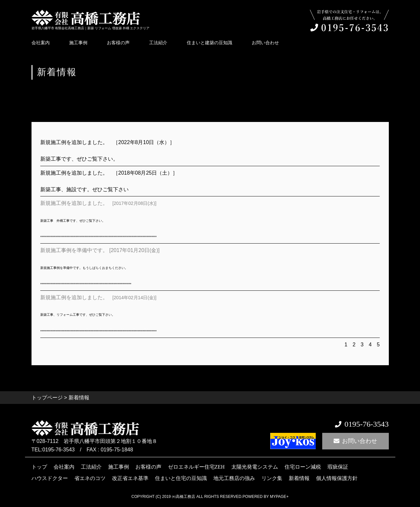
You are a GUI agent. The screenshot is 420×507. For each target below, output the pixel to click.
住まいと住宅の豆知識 (181, 478)
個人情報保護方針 (337, 478)
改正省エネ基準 (130, 478)
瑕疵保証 (338, 467)
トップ (39, 467)
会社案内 (41, 43)
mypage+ (279, 497)
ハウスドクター (50, 478)
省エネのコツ (90, 478)
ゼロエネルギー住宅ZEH (196, 467)
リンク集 (272, 478)
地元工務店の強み (234, 478)
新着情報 (299, 478)
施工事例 (78, 43)
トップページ (47, 398)
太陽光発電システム (255, 467)
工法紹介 (158, 43)
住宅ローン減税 (303, 467)
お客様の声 (118, 43)
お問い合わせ (265, 43)
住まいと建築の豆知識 (210, 43)
